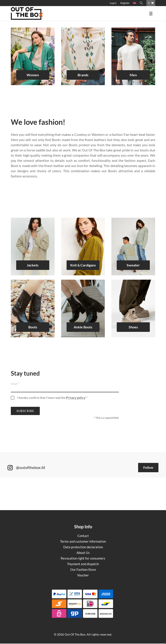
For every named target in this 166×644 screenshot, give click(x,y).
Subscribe (25, 411)
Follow (148, 467)
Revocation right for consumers (83, 558)
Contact (83, 536)
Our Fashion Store (83, 569)
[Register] (125, 3)
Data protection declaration (83, 547)
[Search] (142, 3)
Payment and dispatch (83, 564)
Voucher (83, 575)
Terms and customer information (83, 541)
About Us (83, 553)
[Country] (135, 3)
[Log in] (113, 3)
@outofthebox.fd (30, 467)
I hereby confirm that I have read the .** (53, 398)
